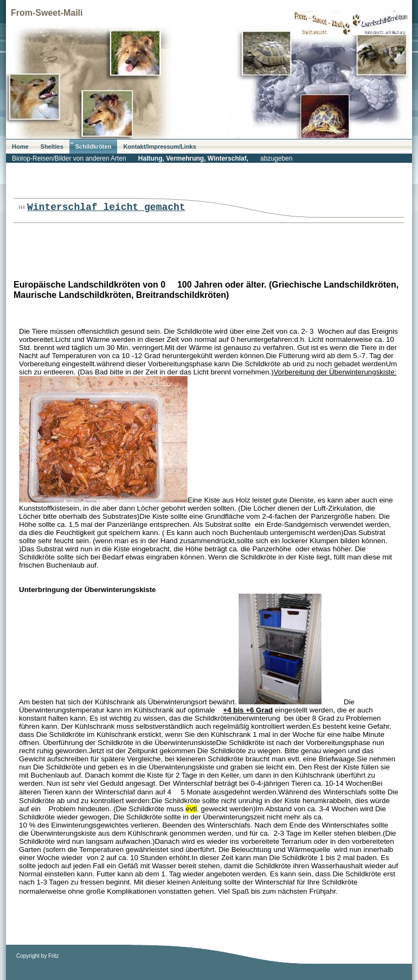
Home (20, 147)
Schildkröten (94, 147)
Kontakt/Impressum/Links (159, 147)
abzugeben (276, 158)
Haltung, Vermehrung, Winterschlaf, (193, 158)
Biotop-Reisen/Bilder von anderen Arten (69, 158)
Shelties (52, 147)
